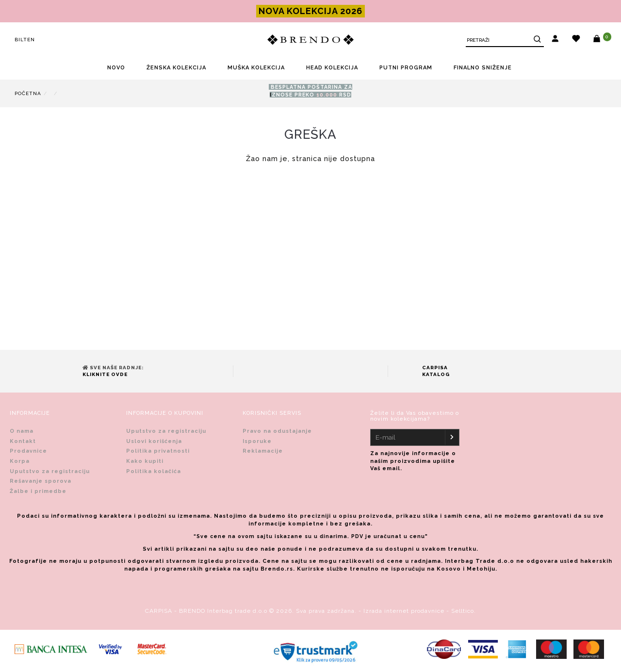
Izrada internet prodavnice (404, 611)
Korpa (20, 461)
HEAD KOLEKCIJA (332, 68)
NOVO (116, 68)
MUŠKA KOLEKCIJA (256, 68)
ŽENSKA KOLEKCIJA (176, 68)
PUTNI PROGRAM (406, 68)
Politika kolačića (154, 471)
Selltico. (464, 611)
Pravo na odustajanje (277, 431)
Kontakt (23, 441)
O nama (22, 431)
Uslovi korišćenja (154, 441)
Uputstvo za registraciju (50, 471)
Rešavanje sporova (41, 481)
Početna (28, 93)
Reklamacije (263, 451)
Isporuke (257, 441)
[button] (555, 40)
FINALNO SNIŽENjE (483, 68)
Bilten (25, 40)
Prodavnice (28, 451)
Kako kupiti (145, 461)
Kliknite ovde (105, 374)
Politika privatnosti (158, 451)
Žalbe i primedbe (38, 491)
